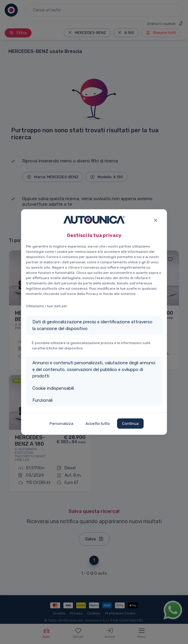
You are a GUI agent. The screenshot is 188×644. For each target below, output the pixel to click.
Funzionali (42, 400)
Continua (130, 424)
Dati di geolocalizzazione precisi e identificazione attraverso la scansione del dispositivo (92, 325)
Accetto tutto (98, 424)
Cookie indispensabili (53, 388)
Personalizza (61, 424)
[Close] (155, 220)
